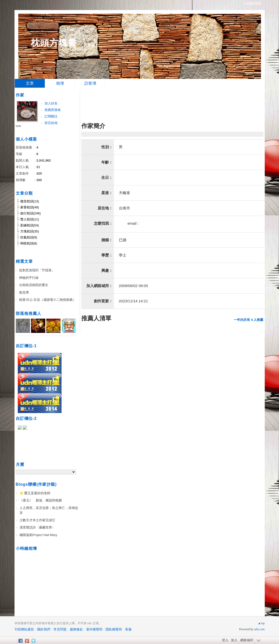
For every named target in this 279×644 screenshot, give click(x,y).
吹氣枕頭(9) (29, 237)
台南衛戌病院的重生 (34, 285)
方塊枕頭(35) (30, 231)
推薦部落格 (53, 110)
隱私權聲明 (114, 629)
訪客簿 (90, 83)
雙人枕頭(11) (30, 219)
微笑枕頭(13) (30, 201)
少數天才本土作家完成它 (37, 520)
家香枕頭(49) (30, 207)
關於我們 (44, 629)
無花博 (24, 292)
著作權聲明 (94, 629)
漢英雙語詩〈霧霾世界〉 (37, 527)
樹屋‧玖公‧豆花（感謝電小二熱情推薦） (47, 300)
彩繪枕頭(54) (30, 225)
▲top (261, 623)
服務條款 (76, 629)
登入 (225, 640)
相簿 (60, 83)
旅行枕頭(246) (31, 213)
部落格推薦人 (29, 313)
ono (19, 126)
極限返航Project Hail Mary (38, 535)
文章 (30, 83)
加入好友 (51, 103)
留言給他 (51, 123)
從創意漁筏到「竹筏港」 (37, 270)
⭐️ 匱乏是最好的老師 (35, 493)
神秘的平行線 (29, 278)
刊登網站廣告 (24, 629)
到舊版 (89, 45)
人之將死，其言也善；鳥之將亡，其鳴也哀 (49, 510)
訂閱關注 (51, 116)
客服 (128, 629)
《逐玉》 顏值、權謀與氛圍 (41, 500)
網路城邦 (247, 640)
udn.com (259, 629)
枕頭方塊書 (54, 43)
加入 (234, 640)
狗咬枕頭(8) (29, 243)
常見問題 (60, 629)
